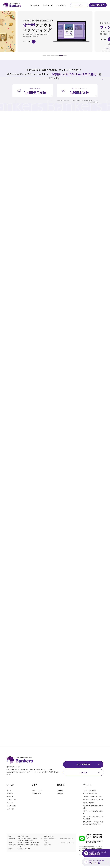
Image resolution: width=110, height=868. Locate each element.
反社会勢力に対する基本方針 (92, 797)
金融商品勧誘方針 (88, 803)
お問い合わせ (11, 809)
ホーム (9, 790)
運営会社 (60, 790)
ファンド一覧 (48, 5)
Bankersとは (35, 5)
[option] (55, 31)
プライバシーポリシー (90, 793)
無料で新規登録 (98, 5)
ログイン (79, 5)
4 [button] (57, 56)
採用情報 (60, 793)
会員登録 (10, 797)
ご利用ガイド (61, 5)
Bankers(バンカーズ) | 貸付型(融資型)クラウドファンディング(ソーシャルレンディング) (12, 5)
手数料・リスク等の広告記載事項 (93, 812)
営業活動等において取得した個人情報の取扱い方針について (93, 823)
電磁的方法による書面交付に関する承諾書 (93, 818)
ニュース (10, 803)
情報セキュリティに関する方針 (93, 800)
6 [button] (65, 56)
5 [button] (61, 56)
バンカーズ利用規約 (89, 790)
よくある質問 (11, 806)
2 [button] (49, 56)
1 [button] (44, 56)
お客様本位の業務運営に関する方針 (93, 807)
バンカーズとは (37, 790)
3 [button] (53, 56)
